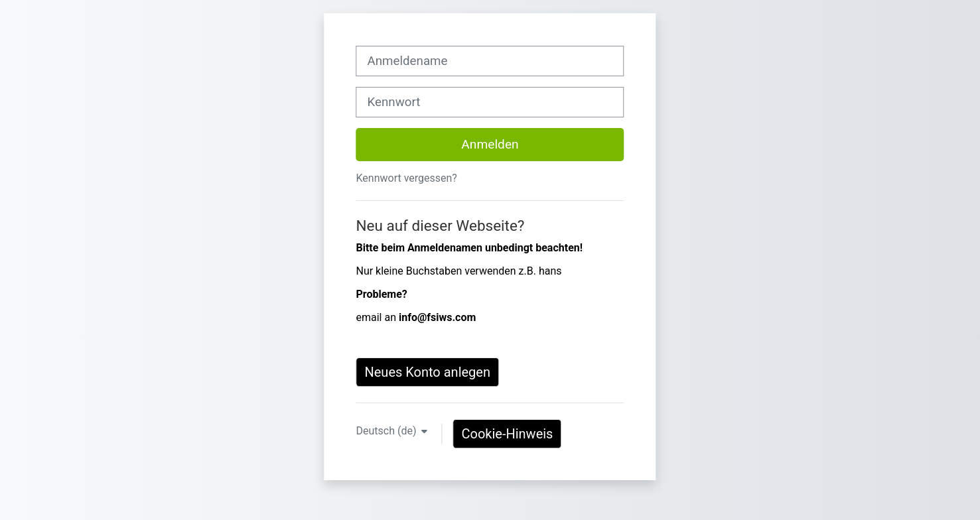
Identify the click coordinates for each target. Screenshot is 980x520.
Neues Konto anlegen (427, 372)
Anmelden (490, 144)
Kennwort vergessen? (406, 178)
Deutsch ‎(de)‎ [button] (387, 431)
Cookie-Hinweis (507, 434)
